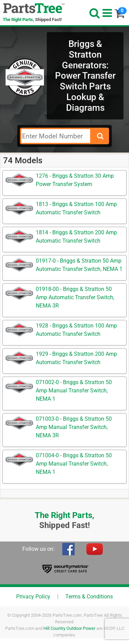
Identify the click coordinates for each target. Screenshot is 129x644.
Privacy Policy (33, 597)
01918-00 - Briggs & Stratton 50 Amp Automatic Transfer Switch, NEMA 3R (75, 297)
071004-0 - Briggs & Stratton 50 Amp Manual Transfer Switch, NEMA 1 (74, 464)
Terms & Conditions (89, 597)
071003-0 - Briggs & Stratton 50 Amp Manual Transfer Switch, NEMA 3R (74, 427)
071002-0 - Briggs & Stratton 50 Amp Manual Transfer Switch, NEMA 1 (74, 391)
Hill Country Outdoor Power (69, 628)
